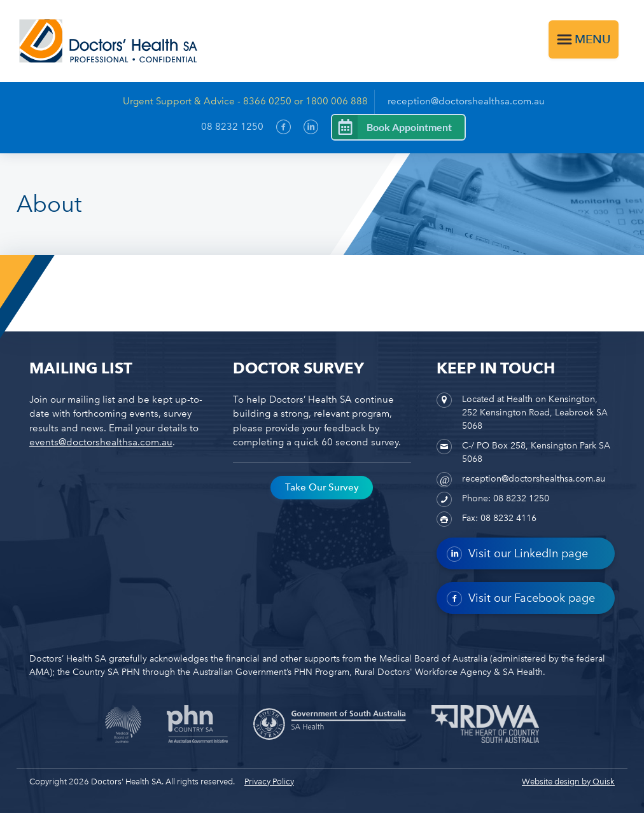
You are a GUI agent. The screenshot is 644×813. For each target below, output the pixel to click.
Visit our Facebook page (521, 599)
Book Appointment (409, 127)
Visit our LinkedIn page (517, 554)
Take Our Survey (322, 487)
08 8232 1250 (232, 127)
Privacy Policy (269, 782)
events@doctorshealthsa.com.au (101, 442)
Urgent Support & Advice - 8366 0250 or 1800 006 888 (245, 101)
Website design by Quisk (568, 782)
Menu (593, 39)
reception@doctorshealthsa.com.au (466, 101)
